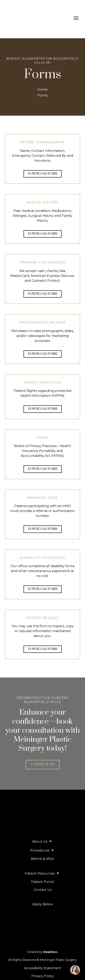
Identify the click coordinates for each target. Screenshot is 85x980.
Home (42, 89)
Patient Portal (42, 882)
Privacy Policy (43, 976)
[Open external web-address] (42, 919)
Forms (43, 95)
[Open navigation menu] (76, 18)
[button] (43, 174)
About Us (40, 841)
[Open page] (42, 938)
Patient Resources (40, 873)
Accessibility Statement (43, 968)
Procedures (40, 850)
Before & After (42, 859)
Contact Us (43, 890)
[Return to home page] (24, 18)
